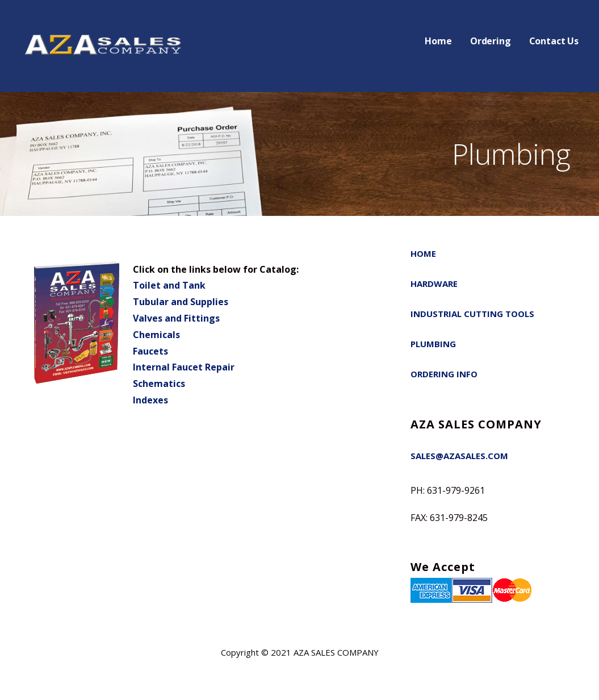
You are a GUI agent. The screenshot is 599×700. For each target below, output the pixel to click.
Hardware (434, 284)
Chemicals (156, 335)
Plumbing (433, 344)
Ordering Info (444, 374)
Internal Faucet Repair (184, 367)
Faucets (150, 351)
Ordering (491, 41)
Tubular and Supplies (181, 302)
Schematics (159, 384)
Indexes (150, 400)
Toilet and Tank (169, 285)
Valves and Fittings (176, 318)
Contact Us (554, 41)
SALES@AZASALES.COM (459, 456)
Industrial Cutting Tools (472, 314)
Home (438, 41)
